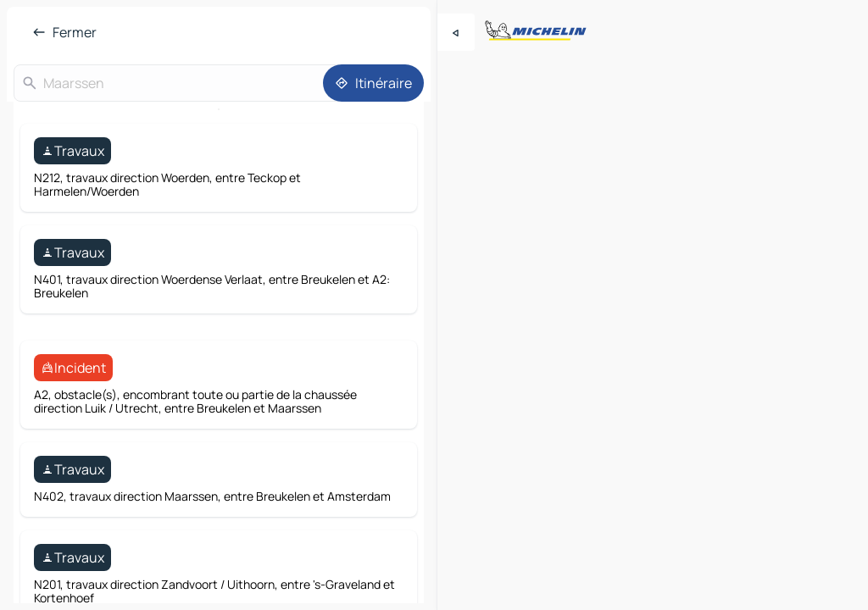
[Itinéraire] (373, 83)
